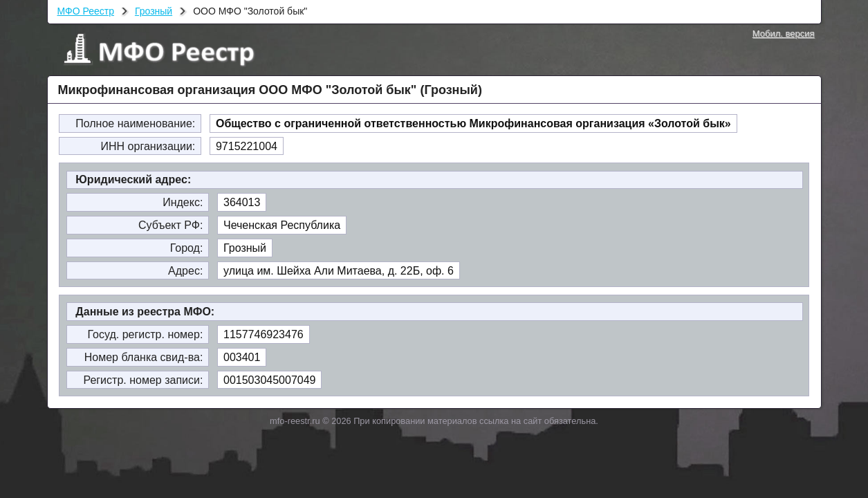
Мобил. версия (784, 34)
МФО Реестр (86, 11)
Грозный (154, 11)
